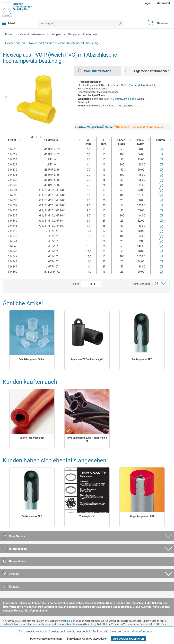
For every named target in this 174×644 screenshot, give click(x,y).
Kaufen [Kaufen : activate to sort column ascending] (160, 140)
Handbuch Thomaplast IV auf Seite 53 (139, 127)
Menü (9, 23)
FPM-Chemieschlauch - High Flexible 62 (87, 439)
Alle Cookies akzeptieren (128, 639)
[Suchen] (119, 23)
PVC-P (125, 85)
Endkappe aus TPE (142, 359)
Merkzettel (163, 3)
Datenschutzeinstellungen (46, 639)
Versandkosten (67, 621)
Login (147, 3)
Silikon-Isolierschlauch (32, 438)
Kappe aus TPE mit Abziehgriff (87, 359)
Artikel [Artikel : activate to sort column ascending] (12, 140)
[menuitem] (148, 3)
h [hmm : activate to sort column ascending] (103, 142)
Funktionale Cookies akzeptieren (87, 639)
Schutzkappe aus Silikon (32, 359)
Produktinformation (93, 71)
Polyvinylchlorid (139, 85)
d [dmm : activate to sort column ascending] (88, 142)
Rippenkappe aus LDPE (142, 516)
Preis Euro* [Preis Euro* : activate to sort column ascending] (141, 142)
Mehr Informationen (144, 632)
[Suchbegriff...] (81, 23)
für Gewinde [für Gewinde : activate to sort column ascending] (51, 140)
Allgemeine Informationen (147, 71)
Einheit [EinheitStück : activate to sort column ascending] (121, 142)
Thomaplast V (87, 516)
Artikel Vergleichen (89, 127)
